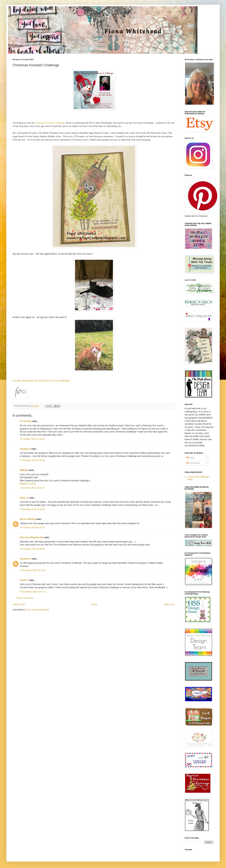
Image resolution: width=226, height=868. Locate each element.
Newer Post (19, 604)
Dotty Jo (24, 498)
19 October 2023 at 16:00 (32, 509)
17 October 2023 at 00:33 (32, 460)
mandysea (25, 449)
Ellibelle (24, 470)
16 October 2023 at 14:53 (32, 439)
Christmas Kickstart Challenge (50, 123)
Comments (193, 463)
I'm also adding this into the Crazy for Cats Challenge (42, 381)
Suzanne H (25, 559)
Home (94, 604)
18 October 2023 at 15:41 (32, 488)
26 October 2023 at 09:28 (32, 549)
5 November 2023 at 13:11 (33, 592)
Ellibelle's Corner (28, 484)
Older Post (169, 604)
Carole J (24, 580)
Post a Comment (25, 598)
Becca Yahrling (28, 519)
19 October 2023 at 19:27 (32, 527)
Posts (191, 458)
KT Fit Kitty (26, 421)
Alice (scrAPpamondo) (32, 537)
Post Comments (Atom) (38, 610)
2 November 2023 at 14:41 (33, 570)
